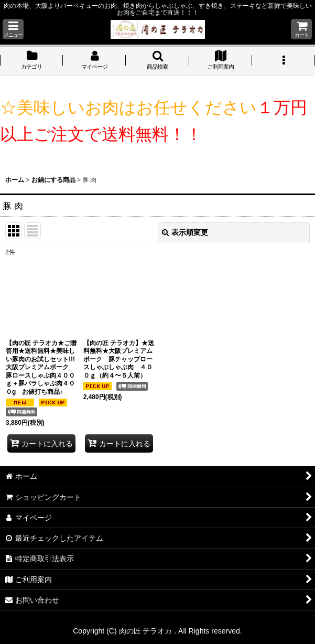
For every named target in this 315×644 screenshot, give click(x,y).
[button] (13, 29)
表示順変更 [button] (185, 232)
